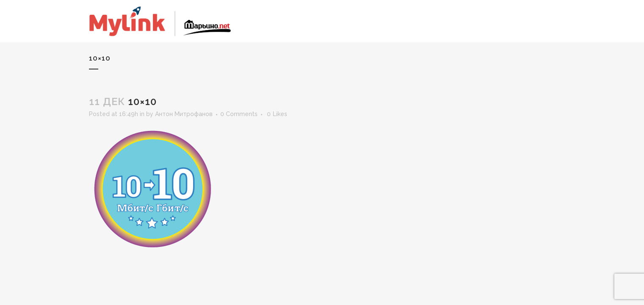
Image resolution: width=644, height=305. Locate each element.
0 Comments (239, 114)
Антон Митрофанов (184, 114)
